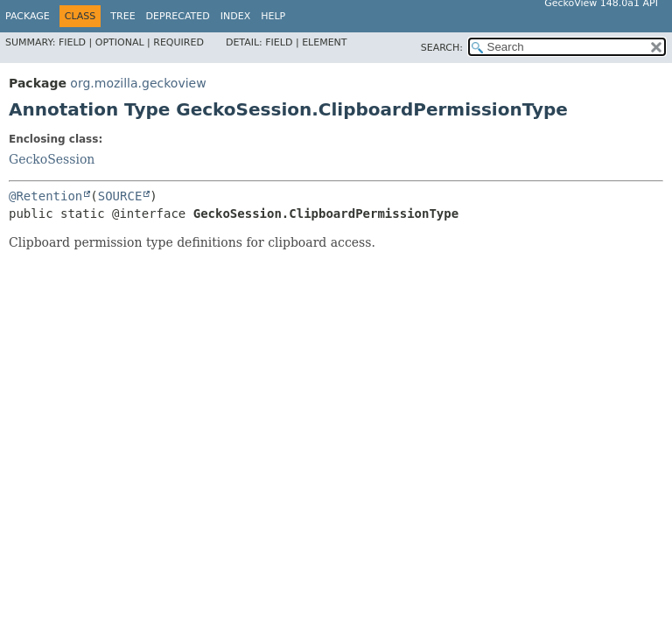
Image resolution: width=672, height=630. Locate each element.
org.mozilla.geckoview (138, 83)
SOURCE (120, 196)
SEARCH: (442, 48)
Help (273, 16)
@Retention (45, 196)
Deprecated (178, 16)
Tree (122, 16)
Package (28, 16)
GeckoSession (52, 159)
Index (235, 16)
